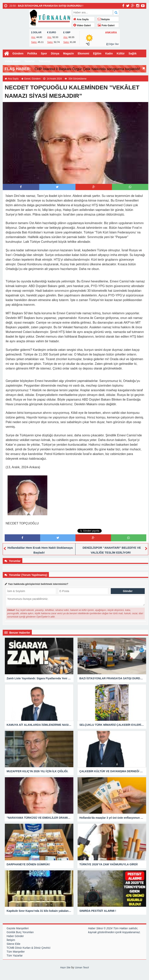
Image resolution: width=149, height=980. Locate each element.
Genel (27, 79)
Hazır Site (65, 968)
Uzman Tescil (82, 968)
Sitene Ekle (13, 944)
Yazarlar (29, 61)
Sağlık (133, 53)
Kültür (121, 53)
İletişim (104, 19)
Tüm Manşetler (16, 952)
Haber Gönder (15, 936)
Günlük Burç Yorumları (20, 932)
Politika (32, 53)
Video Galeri (82, 25)
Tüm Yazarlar (15, 956)
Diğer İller (113, 44)
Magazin (68, 53)
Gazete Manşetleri (18, 928)
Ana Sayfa (81, 19)
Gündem (18, 53)
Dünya (55, 53)
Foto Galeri (106, 25)
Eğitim (97, 53)
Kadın (109, 53)
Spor (44, 53)
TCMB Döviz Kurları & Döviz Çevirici (29, 948)
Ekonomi (84, 53)
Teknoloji (44, 61)
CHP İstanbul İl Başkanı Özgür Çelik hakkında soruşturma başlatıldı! (87, 69)
